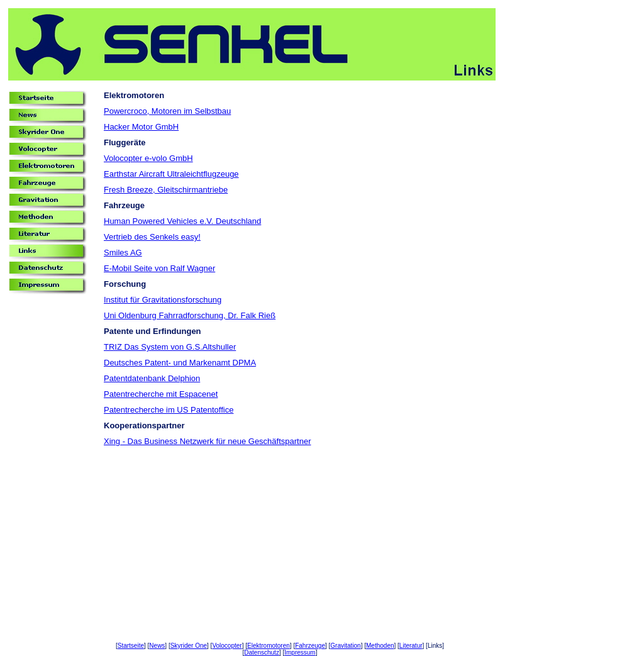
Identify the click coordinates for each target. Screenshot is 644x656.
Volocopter (227, 646)
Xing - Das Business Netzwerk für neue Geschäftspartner (207, 441)
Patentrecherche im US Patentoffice (169, 410)
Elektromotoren (269, 646)
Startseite (131, 646)
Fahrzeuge (310, 646)
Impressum (300, 653)
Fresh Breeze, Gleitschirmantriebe (166, 190)
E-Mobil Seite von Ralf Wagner (159, 268)
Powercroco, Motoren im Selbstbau (167, 111)
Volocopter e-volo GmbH (148, 158)
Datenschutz (262, 653)
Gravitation (345, 646)
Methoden (380, 646)
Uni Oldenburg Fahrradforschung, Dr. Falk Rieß (190, 315)
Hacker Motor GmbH (141, 127)
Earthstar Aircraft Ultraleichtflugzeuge (171, 174)
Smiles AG (123, 253)
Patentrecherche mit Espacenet (161, 394)
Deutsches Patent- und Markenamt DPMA (180, 363)
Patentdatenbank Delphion (152, 378)
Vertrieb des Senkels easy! (152, 237)
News (157, 646)
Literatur (411, 646)
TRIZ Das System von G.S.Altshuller (170, 347)
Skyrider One (189, 646)
